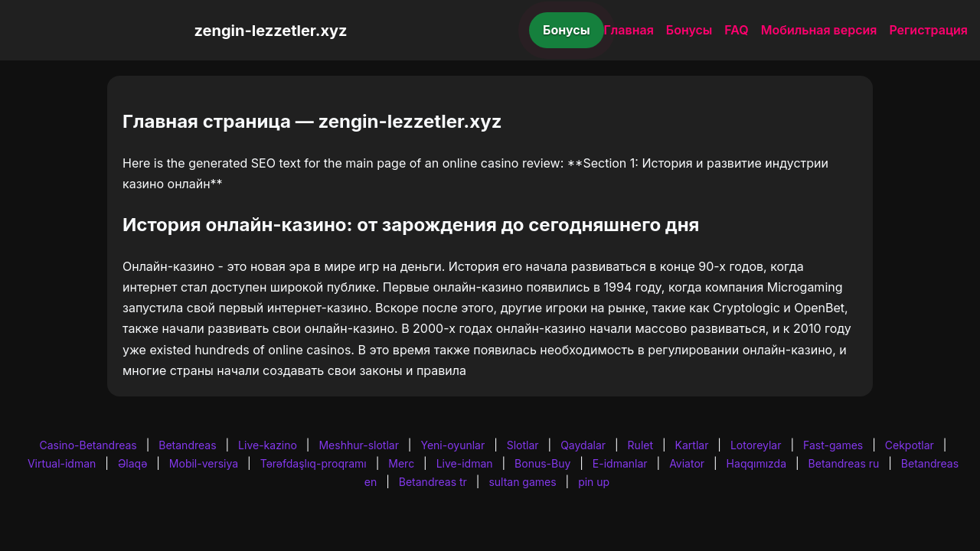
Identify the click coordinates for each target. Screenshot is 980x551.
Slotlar (523, 445)
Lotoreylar (756, 445)
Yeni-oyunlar (452, 445)
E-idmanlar (620, 463)
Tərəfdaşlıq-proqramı (314, 463)
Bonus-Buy (542, 463)
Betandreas (187, 445)
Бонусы (567, 30)
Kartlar (692, 445)
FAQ (736, 30)
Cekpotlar (910, 445)
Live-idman (465, 463)
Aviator (687, 463)
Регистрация (928, 30)
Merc (401, 463)
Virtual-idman (62, 463)
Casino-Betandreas (88, 445)
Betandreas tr (433, 482)
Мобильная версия (819, 30)
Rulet (640, 445)
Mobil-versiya (204, 463)
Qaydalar (583, 445)
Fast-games (833, 445)
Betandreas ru (844, 463)
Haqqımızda (756, 463)
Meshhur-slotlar (358, 445)
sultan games (522, 482)
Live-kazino (268, 445)
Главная (629, 30)
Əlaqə (132, 463)
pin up (594, 482)
